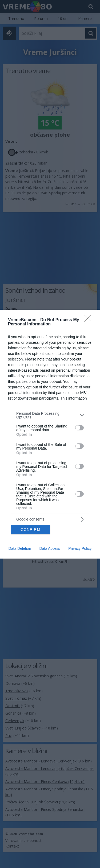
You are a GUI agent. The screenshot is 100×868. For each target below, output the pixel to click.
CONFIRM (31, 529)
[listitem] (50, 415)
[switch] (79, 428)
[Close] (90, 320)
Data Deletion (20, 548)
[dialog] (50, 434)
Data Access (50, 548)
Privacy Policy (80, 548)
